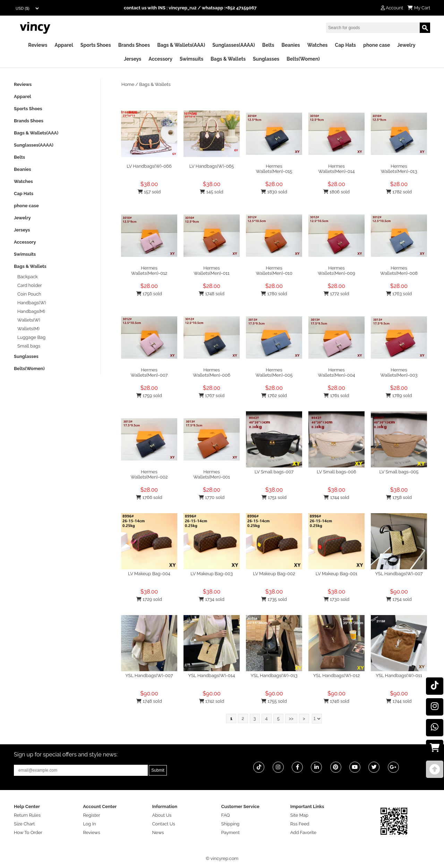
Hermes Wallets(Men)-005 (274, 372)
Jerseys (133, 59)
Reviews (38, 45)
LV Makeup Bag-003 (212, 574)
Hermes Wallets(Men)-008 (399, 271)
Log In (89, 824)
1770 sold (212, 497)
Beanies (291, 45)
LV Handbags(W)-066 (149, 166)
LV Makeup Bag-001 (336, 574)
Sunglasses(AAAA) (234, 45)
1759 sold (149, 396)
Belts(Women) (303, 59)
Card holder (30, 285)
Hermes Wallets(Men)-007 (149, 372)
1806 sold (336, 192)
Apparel (64, 45)
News (158, 832)
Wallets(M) (28, 329)
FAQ (226, 815)
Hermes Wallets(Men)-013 (399, 169)
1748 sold (212, 294)
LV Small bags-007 (274, 472)
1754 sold (399, 599)
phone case (377, 45)
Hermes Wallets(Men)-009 (336, 271)
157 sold (149, 192)
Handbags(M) (31, 311)
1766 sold (149, 497)
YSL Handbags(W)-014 (212, 676)
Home (128, 84)
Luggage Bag (31, 337)
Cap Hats (345, 45)
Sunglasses (266, 59)
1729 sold (149, 599)
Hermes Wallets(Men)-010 (274, 271)
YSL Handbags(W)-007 (399, 574)
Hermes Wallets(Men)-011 (211, 271)
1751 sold (274, 497)
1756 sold (149, 294)
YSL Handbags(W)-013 (274, 676)
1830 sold (274, 192)
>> (291, 718)
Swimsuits (191, 59)
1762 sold (274, 396)
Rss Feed (300, 824)
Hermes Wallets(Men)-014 (337, 169)
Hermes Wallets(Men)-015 (274, 169)
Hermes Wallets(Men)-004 (336, 372)
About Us (162, 815)
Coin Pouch (29, 294)
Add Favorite (303, 832)
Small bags (29, 346)
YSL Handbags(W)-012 (337, 676)
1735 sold (274, 599)
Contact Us (163, 824)
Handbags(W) (32, 303)
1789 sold (399, 396)
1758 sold (399, 497)
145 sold (211, 192)
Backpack (28, 277)
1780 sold (274, 294)
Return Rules (27, 815)
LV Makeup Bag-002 (274, 574)
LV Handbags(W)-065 (212, 166)
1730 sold (337, 599)
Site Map (299, 815)
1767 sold (212, 396)
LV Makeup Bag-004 (149, 574)
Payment (230, 832)
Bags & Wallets (228, 59)
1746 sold (336, 701)
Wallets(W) (29, 320)
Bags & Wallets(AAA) (181, 45)
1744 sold (336, 497)
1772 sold (336, 294)
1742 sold (212, 701)
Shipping (230, 824)
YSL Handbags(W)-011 (399, 676)
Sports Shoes (96, 45)
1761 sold (336, 396)
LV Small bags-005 (399, 472)
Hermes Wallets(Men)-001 (212, 474)
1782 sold (399, 192)
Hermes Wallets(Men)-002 (149, 474)
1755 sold (274, 701)
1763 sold (399, 294)
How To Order (28, 832)
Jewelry (406, 45)
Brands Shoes (134, 45)
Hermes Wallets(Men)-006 (212, 372)
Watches (318, 45)
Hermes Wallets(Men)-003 (399, 372)
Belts (268, 45)
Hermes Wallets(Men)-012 (149, 271)
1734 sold (212, 599)
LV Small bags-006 (336, 472)
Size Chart (24, 824)
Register (92, 815)
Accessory (160, 59)
